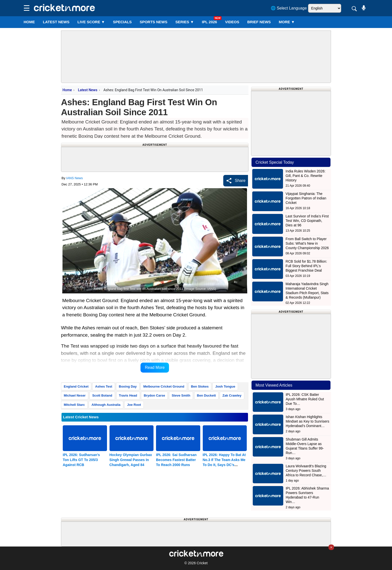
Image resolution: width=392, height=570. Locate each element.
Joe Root (134, 405)
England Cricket (76, 386)
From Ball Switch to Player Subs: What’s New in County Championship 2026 (307, 243)
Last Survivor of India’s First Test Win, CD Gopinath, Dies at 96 (307, 221)
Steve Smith (181, 395)
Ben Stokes (200, 386)
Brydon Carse (154, 395)
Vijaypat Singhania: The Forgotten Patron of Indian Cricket (306, 198)
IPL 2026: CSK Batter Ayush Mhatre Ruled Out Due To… (305, 399)
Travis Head (128, 395)
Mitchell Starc (74, 405)
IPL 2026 (210, 22)
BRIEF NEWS (259, 22)
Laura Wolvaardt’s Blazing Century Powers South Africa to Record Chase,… (306, 471)
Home (29, 22)
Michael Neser (75, 395)
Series (185, 22)
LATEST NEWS (56, 22)
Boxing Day (128, 386)
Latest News (88, 90)
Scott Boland (102, 395)
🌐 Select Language (289, 8)
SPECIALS (122, 22)
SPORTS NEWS (154, 22)
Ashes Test (103, 386)
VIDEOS (232, 22)
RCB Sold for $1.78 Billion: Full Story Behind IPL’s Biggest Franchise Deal (306, 266)
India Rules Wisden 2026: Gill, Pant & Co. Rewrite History (305, 176)
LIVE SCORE (91, 22)
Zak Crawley (232, 395)
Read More (155, 367)
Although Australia (106, 405)
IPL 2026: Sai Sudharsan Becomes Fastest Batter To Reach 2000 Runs (176, 460)
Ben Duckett (206, 395)
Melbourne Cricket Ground (164, 386)
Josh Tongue (225, 386)
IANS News (74, 178)
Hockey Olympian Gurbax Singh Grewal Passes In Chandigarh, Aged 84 (131, 460)
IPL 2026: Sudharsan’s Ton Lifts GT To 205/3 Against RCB (81, 460)
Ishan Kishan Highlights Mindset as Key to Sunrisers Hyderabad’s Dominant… (307, 421)
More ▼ (287, 22)
